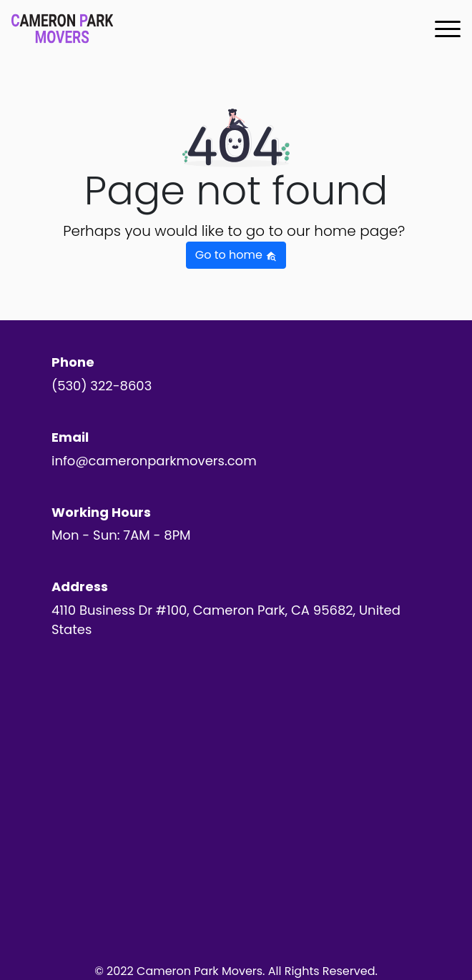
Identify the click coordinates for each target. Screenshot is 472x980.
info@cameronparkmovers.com (154, 461)
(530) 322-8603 (102, 386)
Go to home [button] (236, 255)
